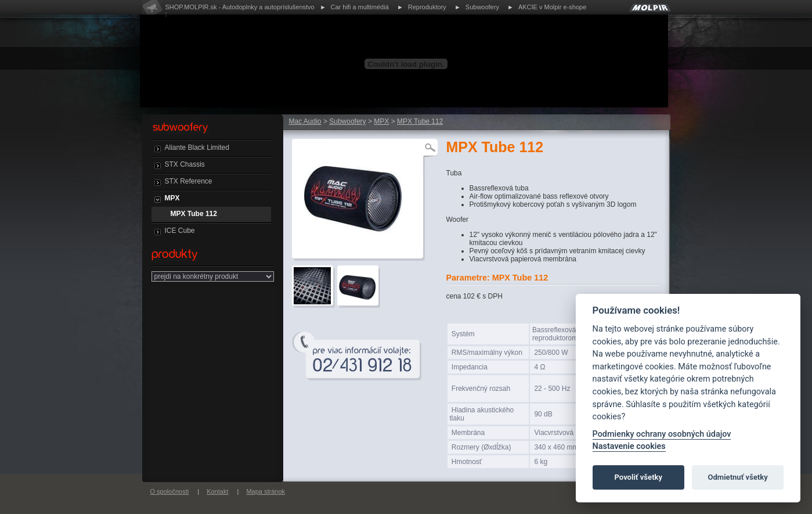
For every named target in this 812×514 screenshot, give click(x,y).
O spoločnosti (170, 491)
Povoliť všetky (638, 477)
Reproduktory (427, 7)
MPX (172, 198)
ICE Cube (180, 231)
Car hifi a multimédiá (360, 7)
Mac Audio (305, 121)
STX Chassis (185, 164)
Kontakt (217, 491)
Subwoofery (482, 7)
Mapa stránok (266, 491)
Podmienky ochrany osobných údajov (662, 434)
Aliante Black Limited (197, 148)
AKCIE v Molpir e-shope (552, 7)
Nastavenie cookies (629, 446)
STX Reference (189, 181)
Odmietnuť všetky (737, 477)
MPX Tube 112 (194, 214)
